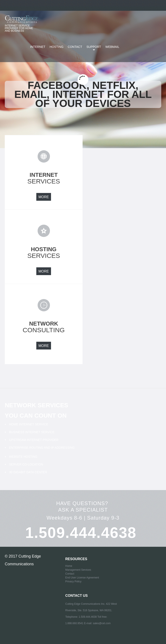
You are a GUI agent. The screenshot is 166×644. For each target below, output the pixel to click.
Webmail (112, 47)
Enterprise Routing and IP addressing (42, 448)
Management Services (78, 570)
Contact (75, 47)
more (44, 197)
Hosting (57, 47)
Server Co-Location (26, 464)
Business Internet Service (32, 432)
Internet (38, 47)
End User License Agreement (82, 578)
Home (69, 566)
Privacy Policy (73, 581)
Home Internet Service (29, 424)
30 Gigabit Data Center (28, 472)
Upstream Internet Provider (34, 440)
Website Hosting (23, 457)
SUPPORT (93, 49)
